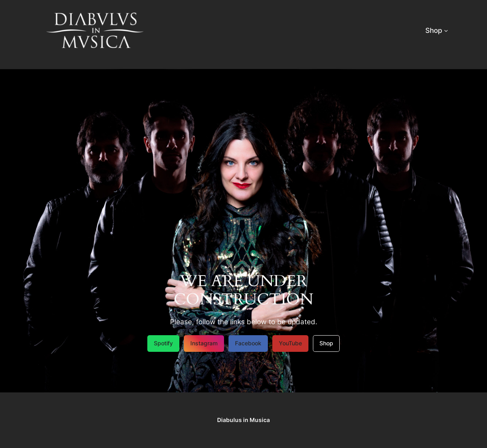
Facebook (248, 343)
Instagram (204, 343)
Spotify (163, 343)
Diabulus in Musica (243, 420)
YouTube (290, 343)
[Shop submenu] (446, 30)
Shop (326, 343)
